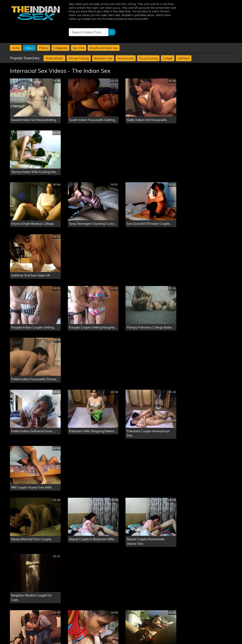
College (168, 39)
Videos (29, 28)
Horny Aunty (126, 39)
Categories (60, 28)
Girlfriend (184, 39)
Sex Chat (79, 28)
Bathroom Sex (103, 39)
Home (16, 28)
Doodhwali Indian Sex (104, 28)
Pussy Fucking (148, 39)
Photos (44, 28)
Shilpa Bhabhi (54, 39)
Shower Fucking (79, 39)
